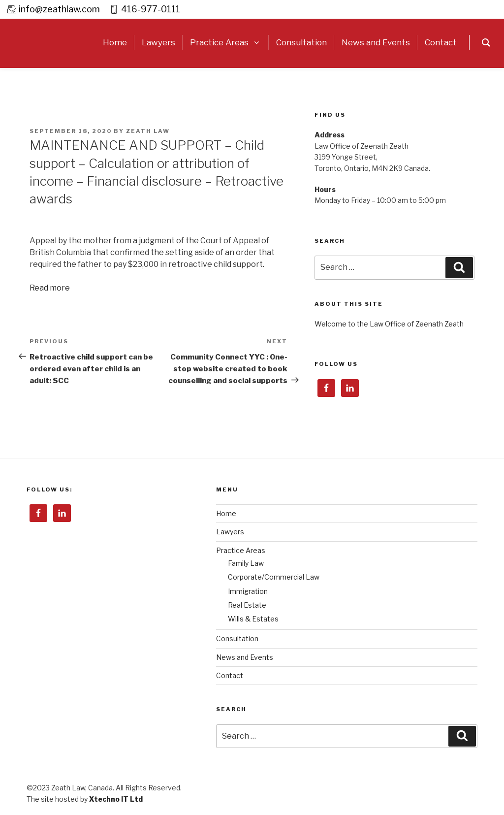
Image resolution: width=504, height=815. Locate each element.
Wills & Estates (253, 619)
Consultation (237, 638)
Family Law (246, 563)
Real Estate (247, 605)
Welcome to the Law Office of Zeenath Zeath (389, 324)
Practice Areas (241, 550)
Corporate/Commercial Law (274, 577)
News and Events (245, 657)
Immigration (248, 591)
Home (226, 513)
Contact (230, 675)
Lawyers (230, 532)
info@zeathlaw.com (59, 9)
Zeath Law (148, 131)
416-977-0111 (151, 9)
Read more (50, 288)
